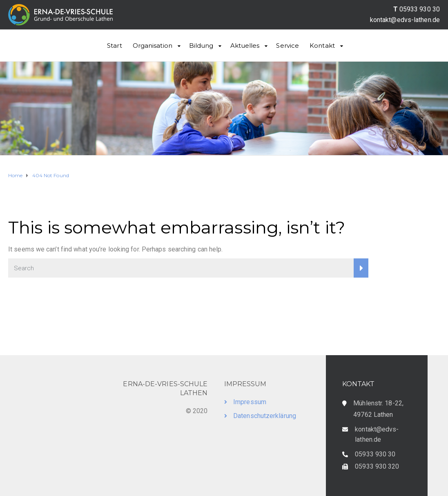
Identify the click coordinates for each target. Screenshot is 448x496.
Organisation (153, 46)
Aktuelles (245, 46)
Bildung (201, 46)
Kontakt (322, 46)
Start (115, 46)
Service (288, 46)
